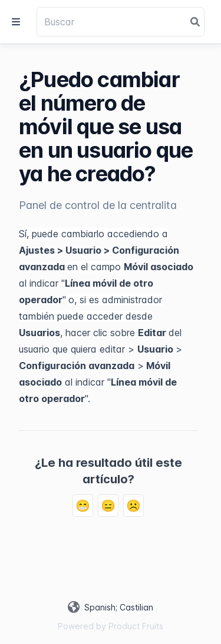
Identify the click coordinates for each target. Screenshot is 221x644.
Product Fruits (136, 626)
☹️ (133, 506)
